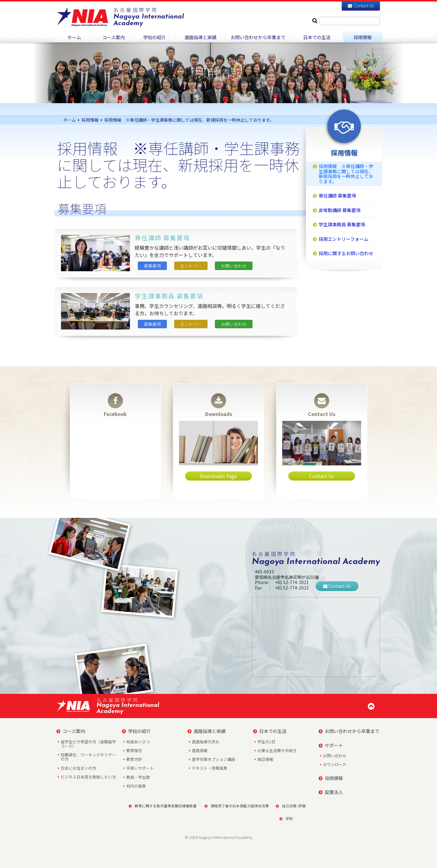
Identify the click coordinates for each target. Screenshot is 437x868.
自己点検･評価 (291, 806)
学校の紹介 (136, 731)
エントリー (191, 266)
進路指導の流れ (206, 742)
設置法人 (331, 792)
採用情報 (331, 778)
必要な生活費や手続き (277, 750)
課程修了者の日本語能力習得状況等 (235, 806)
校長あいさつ (138, 742)
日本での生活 (270, 731)
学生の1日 (266, 742)
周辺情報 (265, 759)
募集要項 (152, 266)
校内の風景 (136, 786)
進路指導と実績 (207, 731)
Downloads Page (218, 476)
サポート (331, 745)
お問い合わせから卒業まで (349, 731)
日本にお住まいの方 (78, 768)
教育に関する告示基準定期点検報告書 (161, 806)
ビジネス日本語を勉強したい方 (88, 777)
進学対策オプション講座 (213, 759)
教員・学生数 (138, 777)
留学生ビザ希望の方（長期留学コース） (88, 744)
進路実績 (200, 750)
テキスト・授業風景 (210, 768)
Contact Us (361, 5)
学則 (286, 818)
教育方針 (134, 759)
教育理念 (134, 750)
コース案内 (71, 731)
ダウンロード (335, 764)
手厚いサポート (140, 768)
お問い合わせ (234, 266)
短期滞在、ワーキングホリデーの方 (88, 757)
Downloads (219, 405)
